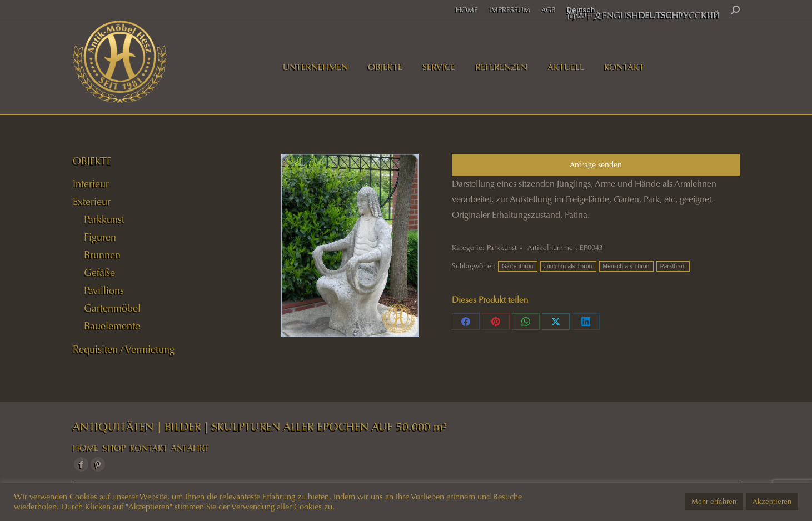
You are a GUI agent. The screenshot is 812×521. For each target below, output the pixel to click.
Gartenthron (518, 266)
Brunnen (102, 255)
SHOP (114, 448)
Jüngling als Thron (568, 266)
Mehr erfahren (714, 502)
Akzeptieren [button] (772, 502)
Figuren (100, 237)
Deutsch (581, 10)
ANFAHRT (190, 448)
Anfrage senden (596, 165)
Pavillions (104, 290)
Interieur (91, 184)
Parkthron (673, 266)
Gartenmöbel (112, 308)
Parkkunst (502, 248)
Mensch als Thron (626, 266)
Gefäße (99, 273)
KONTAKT (149, 448)
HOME (86, 448)
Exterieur (92, 202)
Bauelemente (112, 326)
